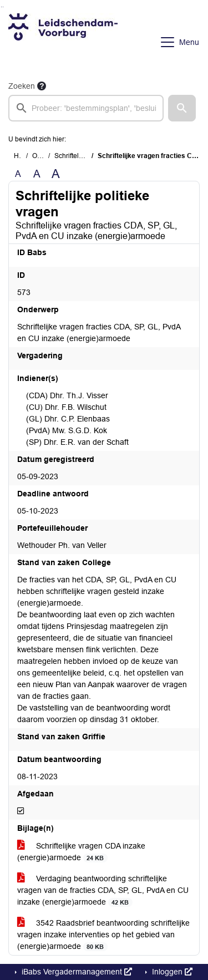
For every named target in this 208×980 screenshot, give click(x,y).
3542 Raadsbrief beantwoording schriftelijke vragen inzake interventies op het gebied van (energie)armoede (103, 935)
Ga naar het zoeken (1, 7)
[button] (182, 108)
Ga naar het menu (3, 7)
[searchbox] (86, 108)
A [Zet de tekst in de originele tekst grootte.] (18, 174)
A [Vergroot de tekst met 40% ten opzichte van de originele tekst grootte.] (56, 174)
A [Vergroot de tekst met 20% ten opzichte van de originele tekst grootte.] (37, 174)
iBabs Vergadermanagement (76, 972)
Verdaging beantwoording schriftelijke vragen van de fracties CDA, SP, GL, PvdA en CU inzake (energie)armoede (103, 890)
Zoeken (22, 86)
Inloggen (171, 972)
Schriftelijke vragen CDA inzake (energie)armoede (81, 852)
